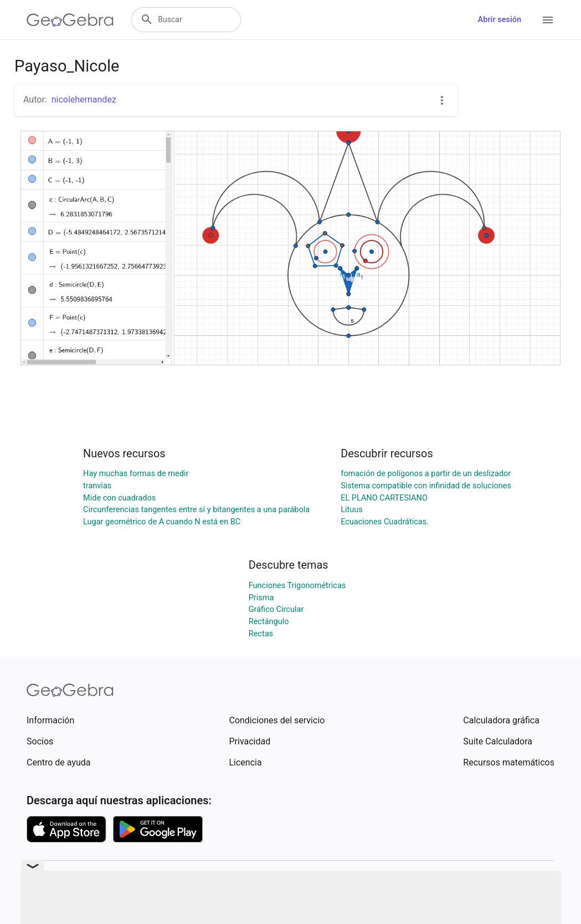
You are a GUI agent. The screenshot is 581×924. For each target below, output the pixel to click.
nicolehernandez (84, 99)
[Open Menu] (548, 20)
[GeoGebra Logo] (70, 20)
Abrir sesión (500, 20)
